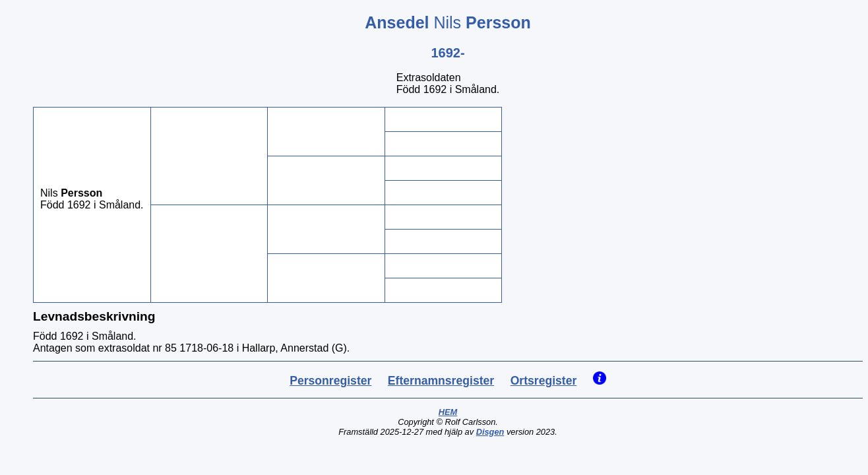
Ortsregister (544, 381)
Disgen (490, 432)
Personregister (330, 381)
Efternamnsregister (441, 381)
